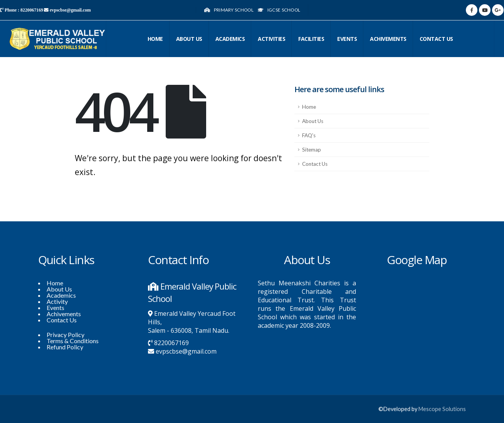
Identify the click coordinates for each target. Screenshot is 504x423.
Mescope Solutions (442, 409)
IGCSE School (279, 10)
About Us (189, 39)
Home (155, 39)
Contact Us (315, 164)
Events (347, 39)
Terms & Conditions (73, 341)
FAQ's (309, 135)
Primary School (229, 10)
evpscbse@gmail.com (186, 351)
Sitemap (312, 150)
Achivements (388, 39)
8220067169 (171, 343)
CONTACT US (436, 39)
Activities (271, 39)
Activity (57, 301)
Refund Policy (65, 347)
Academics (230, 39)
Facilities (311, 39)
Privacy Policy (66, 335)
